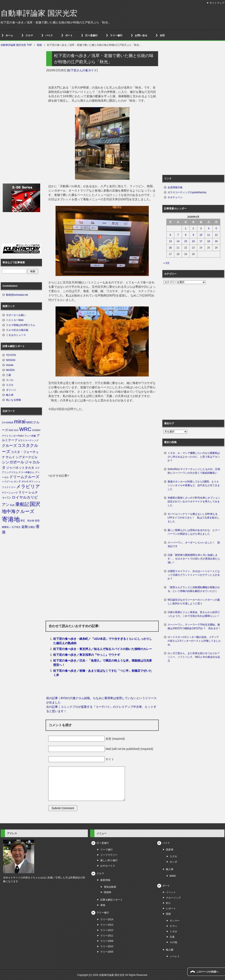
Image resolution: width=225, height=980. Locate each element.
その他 (173, 942)
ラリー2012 (107, 930)
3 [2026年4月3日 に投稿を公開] (201, 228)
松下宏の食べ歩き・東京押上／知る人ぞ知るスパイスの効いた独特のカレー (103, 649)
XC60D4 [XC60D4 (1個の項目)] (36, 430)
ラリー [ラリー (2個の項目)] (23, 492)
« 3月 (166, 263)
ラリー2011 (107, 936)
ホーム (9, 35)
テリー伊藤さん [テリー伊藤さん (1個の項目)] (26, 472)
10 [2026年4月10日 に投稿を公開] (201, 235)
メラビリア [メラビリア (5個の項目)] (28, 486)
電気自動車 (110, 887)
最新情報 (105, 880)
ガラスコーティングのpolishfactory (187, 192)
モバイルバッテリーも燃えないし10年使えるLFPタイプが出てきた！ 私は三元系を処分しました (194, 518)
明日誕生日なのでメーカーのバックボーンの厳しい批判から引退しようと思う (194, 602)
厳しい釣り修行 (109, 860)
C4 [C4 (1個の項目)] (3, 423)
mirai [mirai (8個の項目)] (20, 421)
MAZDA (10, 370)
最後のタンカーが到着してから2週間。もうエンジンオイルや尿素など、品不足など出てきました (194, 485)
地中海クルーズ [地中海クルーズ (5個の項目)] (18, 511)
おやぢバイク (108, 866)
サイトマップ (217, 3)
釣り (168, 903)
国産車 (170, 850)
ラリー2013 (107, 925)
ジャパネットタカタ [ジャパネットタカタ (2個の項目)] (20, 468)
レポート (171, 908)
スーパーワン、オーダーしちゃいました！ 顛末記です (194, 544)
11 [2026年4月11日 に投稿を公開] (209, 235)
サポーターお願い (16, 315)
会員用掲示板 (175, 187)
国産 (168, 914)
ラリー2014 (107, 919)
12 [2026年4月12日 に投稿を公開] (216, 235)
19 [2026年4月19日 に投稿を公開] (216, 241)
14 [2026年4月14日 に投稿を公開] (178, 241)
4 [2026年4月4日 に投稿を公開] (209, 228)
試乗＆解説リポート (111, 900)
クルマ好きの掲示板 (17, 330)
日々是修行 (91, 35)
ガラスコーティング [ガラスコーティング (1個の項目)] (28, 440)
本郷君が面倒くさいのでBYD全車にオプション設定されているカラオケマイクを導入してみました (194, 502)
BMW (173, 876)
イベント (171, 892)
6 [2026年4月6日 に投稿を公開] (170, 235)
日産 (172, 937)
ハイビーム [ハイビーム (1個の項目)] (8, 481)
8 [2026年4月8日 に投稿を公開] (186, 235)
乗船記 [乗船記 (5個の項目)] (22, 504)
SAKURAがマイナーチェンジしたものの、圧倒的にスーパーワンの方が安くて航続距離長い (194, 471)
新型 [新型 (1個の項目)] (37, 521)
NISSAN (11, 360)
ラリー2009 (107, 941)
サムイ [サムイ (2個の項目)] (10, 457)
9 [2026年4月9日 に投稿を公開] (193, 235)
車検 (103, 905)
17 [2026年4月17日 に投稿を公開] (201, 241)
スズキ (10, 385)
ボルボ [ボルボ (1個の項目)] (25, 481)
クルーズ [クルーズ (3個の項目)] (9, 446)
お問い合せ (141, 35)
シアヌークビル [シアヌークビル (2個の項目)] (27, 457)
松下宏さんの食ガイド (82, 70)
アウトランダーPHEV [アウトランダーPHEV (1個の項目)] (13, 436)
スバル (10, 380)
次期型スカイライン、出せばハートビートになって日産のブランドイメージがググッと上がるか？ (194, 575)
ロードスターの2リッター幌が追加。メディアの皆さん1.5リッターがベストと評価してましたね (194, 641)
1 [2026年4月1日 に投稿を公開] (186, 228)
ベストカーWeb (15, 320)
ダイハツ (11, 390)
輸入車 (10, 395)
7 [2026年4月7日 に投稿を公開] (178, 235)
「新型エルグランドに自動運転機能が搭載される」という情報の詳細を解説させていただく (194, 589)
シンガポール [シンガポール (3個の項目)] (13, 462)
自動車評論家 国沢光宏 (39, 13)
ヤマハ (173, 926)
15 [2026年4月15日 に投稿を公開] (186, 241)
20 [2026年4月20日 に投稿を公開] (170, 248)
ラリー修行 (116, 35)
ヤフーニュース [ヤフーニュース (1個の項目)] (10, 493)
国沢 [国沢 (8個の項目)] (35, 504)
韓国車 (108, 892)
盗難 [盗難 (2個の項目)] (25, 527)
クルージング (173, 898)
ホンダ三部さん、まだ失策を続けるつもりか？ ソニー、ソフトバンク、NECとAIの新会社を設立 (195, 657)
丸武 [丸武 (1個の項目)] (12, 505)
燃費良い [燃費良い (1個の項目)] (6, 527)
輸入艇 (170, 950)
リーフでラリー (109, 855)
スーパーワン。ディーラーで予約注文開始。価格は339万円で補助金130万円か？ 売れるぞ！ (194, 627)
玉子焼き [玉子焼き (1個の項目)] (16, 527)
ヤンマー (175, 921)
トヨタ (173, 931)
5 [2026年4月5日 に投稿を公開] (216, 228)
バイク (49, 35)
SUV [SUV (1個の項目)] (16, 430)
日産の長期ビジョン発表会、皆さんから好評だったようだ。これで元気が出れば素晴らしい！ (194, 614)
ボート (69, 35)
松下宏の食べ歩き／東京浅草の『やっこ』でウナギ (87, 655)
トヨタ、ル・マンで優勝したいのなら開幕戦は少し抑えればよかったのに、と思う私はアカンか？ (194, 457)
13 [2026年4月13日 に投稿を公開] (170, 241)
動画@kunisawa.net (17, 295)
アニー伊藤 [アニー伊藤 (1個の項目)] (30, 436)
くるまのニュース (16, 335)
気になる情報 (13, 400)
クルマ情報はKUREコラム (21, 325)
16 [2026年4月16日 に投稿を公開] (193, 241)
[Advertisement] (102, 442)
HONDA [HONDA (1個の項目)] (9, 423)
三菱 (8, 375)
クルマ (29, 35)
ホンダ (173, 862)
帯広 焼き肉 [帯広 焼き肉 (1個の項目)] (27, 521)
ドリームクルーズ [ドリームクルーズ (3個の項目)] (24, 477)
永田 (162, 35)
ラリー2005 (107, 952)
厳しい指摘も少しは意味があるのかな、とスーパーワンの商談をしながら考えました (194, 532)
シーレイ (175, 956)
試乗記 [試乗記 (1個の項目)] (32, 527)
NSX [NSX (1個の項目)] (11, 430)
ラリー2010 (107, 946)
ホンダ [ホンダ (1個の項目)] (17, 481)
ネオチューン (175, 197)
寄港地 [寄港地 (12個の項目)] (11, 519)
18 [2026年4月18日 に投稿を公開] (209, 241)
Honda (10, 365)
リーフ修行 (106, 850)
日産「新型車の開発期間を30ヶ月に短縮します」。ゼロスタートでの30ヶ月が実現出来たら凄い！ (194, 559)
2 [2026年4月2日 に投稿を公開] (193, 228)
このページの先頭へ (207, 972)
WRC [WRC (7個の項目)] (25, 429)
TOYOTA (11, 355)
